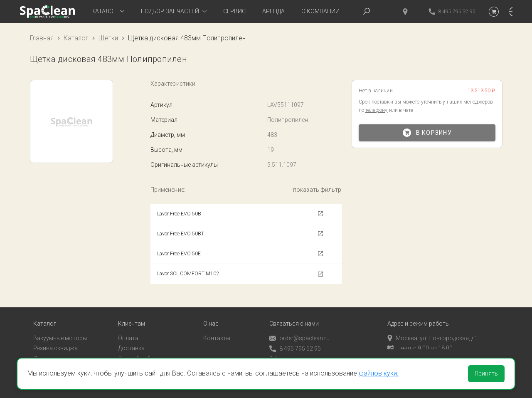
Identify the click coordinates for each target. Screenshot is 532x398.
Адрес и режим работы (419, 317)
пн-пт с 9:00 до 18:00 (420, 341)
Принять (486, 373)
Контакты (217, 331)
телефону (377, 110)
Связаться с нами (294, 317)
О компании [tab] (320, 11)
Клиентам (132, 317)
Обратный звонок (294, 352)
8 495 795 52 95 (295, 342)
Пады (40, 352)
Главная (42, 38)
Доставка (131, 341)
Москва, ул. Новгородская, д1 (432, 331)
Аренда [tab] (273, 11)
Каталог (76, 38)
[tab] (108, 12)
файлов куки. (379, 373)
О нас (211, 317)
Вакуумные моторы (60, 331)
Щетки (108, 38)
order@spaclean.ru (299, 332)
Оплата (128, 331)
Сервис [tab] (234, 11)
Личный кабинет (140, 352)
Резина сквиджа (55, 341)
